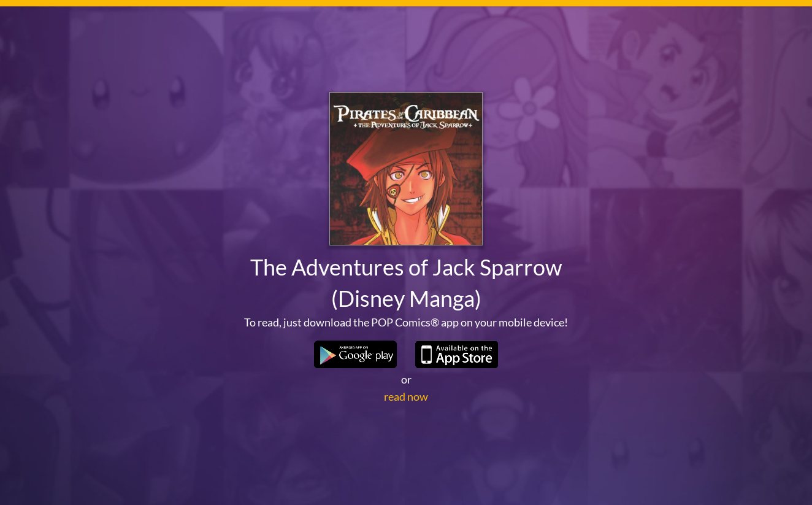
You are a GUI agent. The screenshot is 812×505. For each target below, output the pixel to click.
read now (406, 396)
